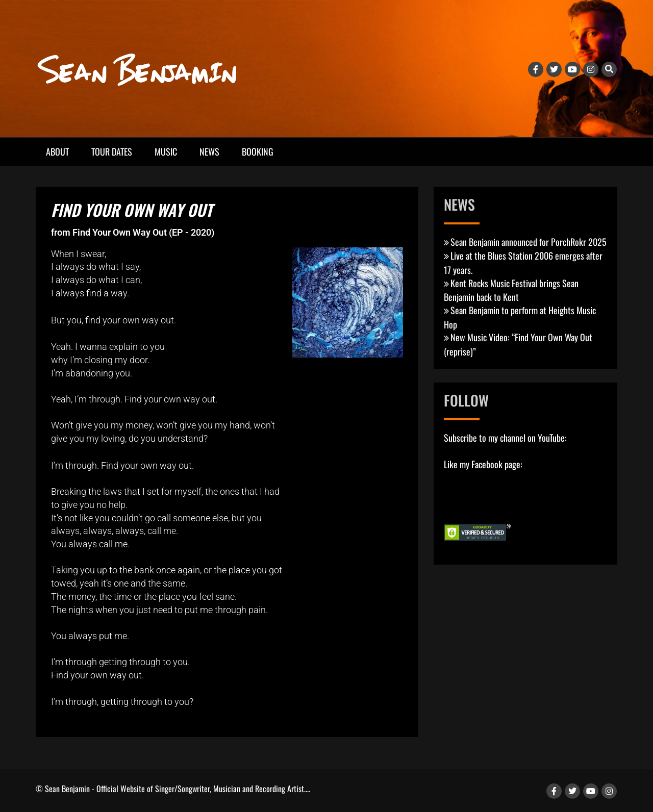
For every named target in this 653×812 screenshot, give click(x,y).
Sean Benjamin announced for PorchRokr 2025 (529, 242)
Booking (258, 151)
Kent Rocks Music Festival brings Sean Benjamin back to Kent (511, 290)
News (209, 151)
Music (166, 151)
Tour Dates (112, 151)
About (57, 151)
